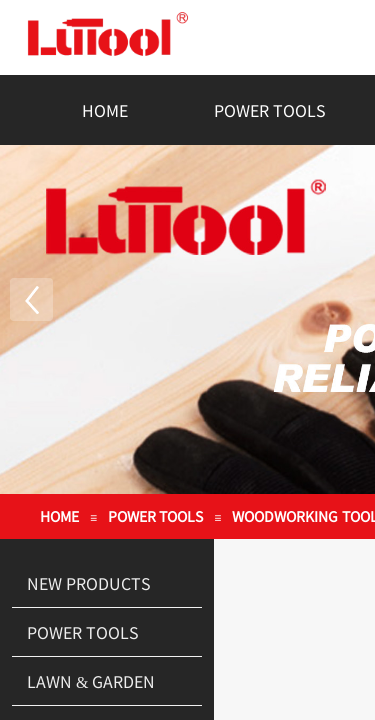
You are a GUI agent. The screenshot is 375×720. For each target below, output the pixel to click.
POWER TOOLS (270, 110)
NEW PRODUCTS (89, 583)
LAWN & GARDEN (91, 681)
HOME (105, 110)
